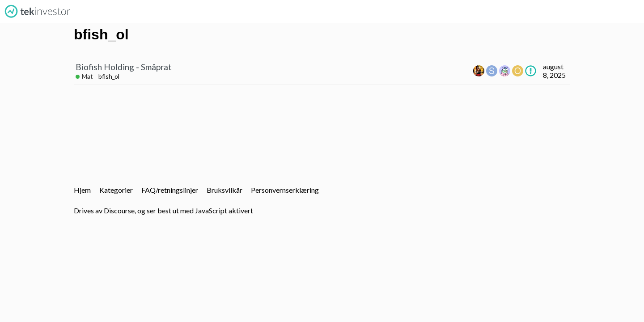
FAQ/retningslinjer (170, 190)
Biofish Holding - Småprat (124, 67)
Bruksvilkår (225, 190)
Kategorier (116, 190)
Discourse (119, 210)
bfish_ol (109, 76)
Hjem (82, 190)
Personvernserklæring (285, 190)
